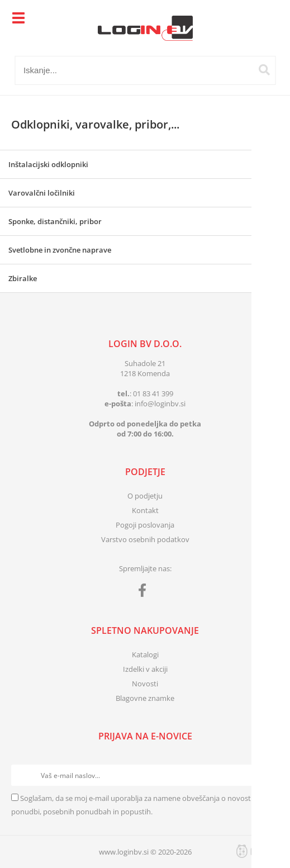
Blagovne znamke (145, 698)
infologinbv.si (160, 404)
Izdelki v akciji (145, 669)
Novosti (145, 684)
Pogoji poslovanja (145, 525)
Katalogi (145, 654)
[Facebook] (145, 592)
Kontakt (145, 510)
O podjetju (145, 496)
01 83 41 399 (153, 393)
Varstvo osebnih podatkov (145, 539)
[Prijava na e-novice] (268, 775)
